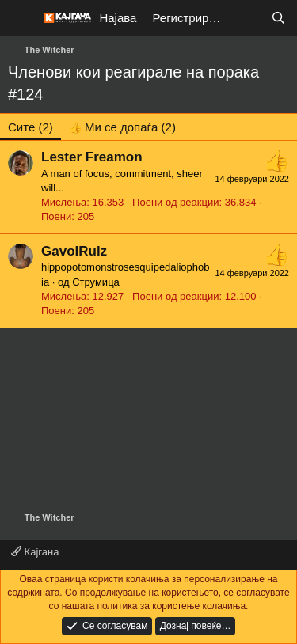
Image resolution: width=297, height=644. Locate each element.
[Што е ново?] (247, 18)
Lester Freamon (92, 157)
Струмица (96, 282)
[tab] (122, 127)
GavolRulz (74, 251)
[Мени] (22, 18)
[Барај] (278, 18)
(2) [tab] (30, 127)
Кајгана (35, 552)
